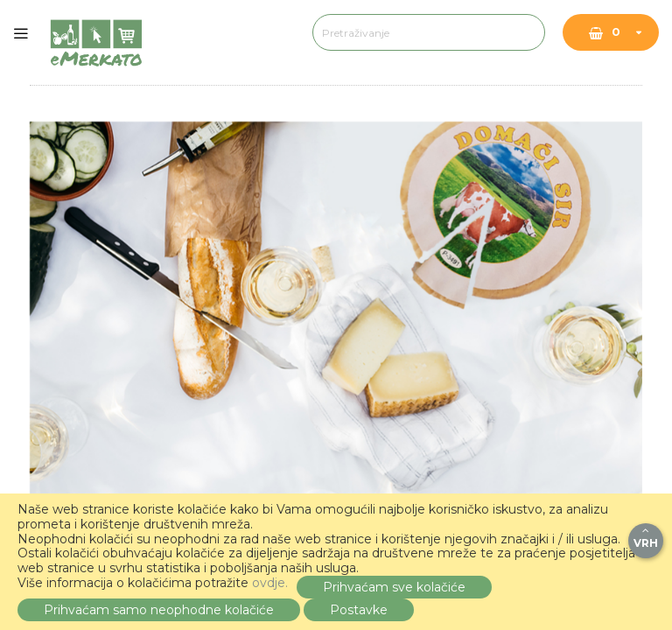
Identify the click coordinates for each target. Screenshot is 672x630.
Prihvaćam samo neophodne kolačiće (159, 610)
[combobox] (411, 32)
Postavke (359, 610)
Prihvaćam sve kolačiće (394, 587)
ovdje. (270, 583)
